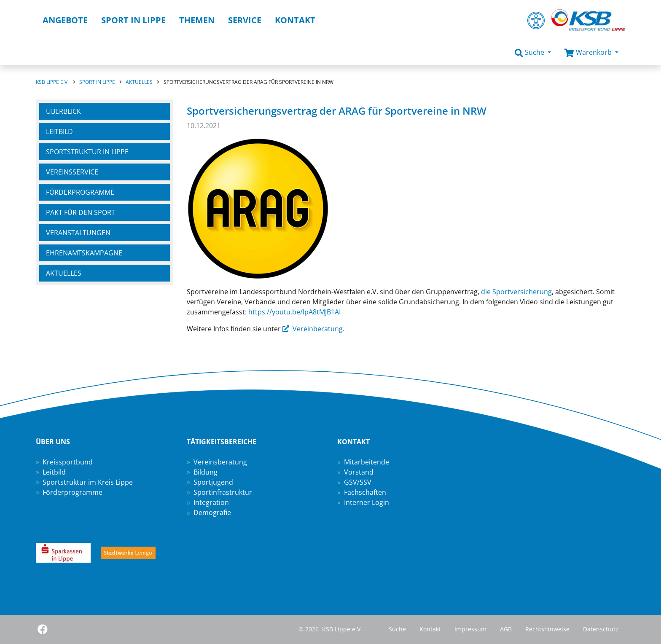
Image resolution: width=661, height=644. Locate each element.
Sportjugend (213, 482)
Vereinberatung (318, 329)
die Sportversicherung (516, 292)
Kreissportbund (68, 462)
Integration (211, 502)
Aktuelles (64, 273)
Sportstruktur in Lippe (87, 152)
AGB (506, 629)
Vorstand (359, 472)
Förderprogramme (80, 192)
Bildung (206, 472)
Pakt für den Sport (81, 212)
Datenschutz (601, 629)
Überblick (63, 111)
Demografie (212, 513)
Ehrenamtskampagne (84, 253)
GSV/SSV (358, 482)
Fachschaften (365, 492)
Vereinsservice (72, 172)
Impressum (470, 629)
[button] (533, 53)
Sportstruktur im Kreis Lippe (88, 482)
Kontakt (430, 629)
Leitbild (59, 131)
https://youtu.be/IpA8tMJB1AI (294, 312)
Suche (397, 629)
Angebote (65, 20)
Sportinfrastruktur (223, 492)
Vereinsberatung (220, 462)
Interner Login (367, 502)
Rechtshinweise (547, 629)
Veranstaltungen (78, 233)
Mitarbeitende (367, 462)
